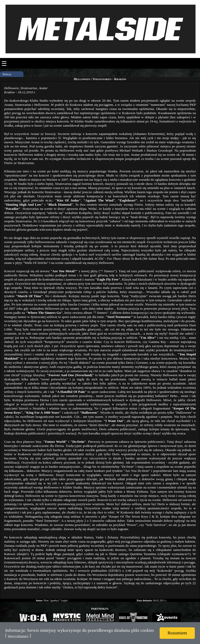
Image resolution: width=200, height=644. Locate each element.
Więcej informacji (18, 636)
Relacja (7, 74)
